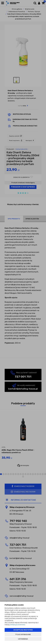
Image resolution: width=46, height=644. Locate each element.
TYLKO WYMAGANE (23, 634)
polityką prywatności (17, 625)
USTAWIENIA (23, 639)
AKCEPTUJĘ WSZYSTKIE (23, 630)
